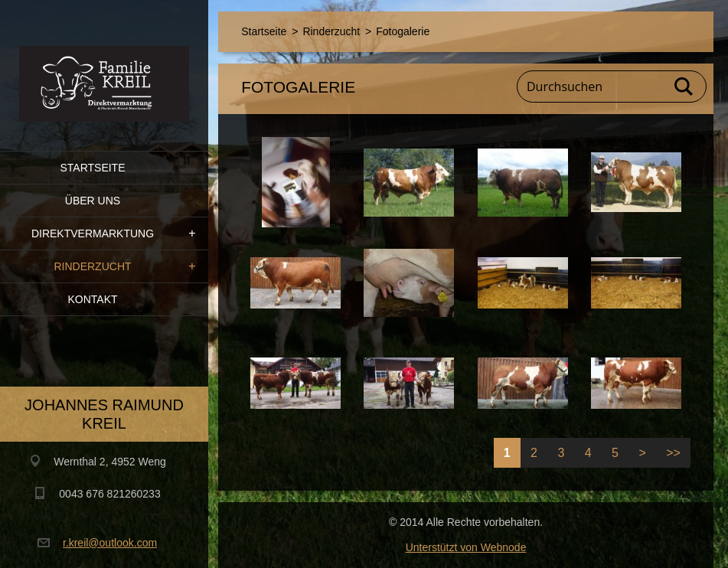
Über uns (93, 201)
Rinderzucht (92, 266)
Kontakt (92, 299)
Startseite (92, 168)
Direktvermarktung (93, 233)
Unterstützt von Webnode (466, 547)
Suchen (684, 87)
